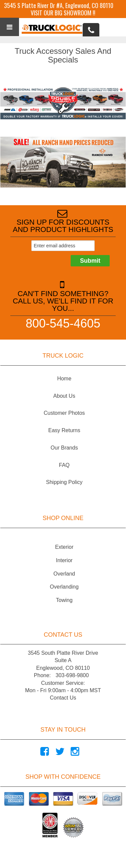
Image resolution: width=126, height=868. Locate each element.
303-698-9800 (72, 675)
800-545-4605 (63, 323)
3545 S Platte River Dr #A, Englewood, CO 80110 (59, 5)
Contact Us (63, 698)
